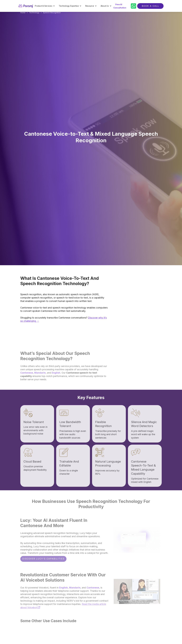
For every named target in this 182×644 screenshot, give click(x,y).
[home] (26, 6)
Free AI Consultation (120, 6)
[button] (45, 6)
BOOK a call (150, 6)
